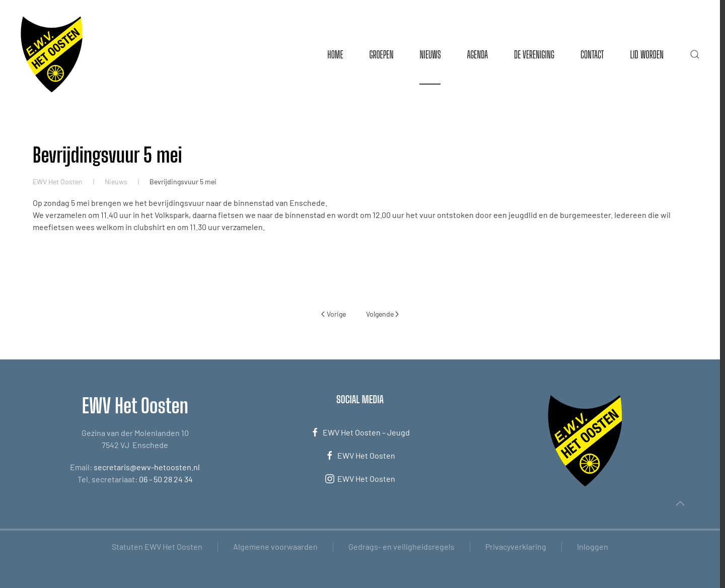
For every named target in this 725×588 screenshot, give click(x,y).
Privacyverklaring (516, 546)
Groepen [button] (381, 54)
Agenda (477, 54)
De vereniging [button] (534, 54)
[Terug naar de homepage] (52, 54)
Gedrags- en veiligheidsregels (402, 546)
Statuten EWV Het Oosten (157, 546)
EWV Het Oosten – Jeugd (360, 432)
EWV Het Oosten (360, 456)
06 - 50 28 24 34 (166, 479)
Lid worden (647, 54)
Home (335, 54)
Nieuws (430, 54)
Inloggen (593, 546)
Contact (592, 54)
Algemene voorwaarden (275, 546)
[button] (695, 54)
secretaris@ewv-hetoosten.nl (147, 467)
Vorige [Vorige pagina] (334, 314)
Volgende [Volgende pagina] (383, 314)
